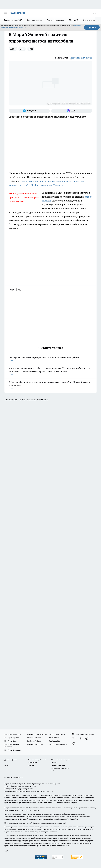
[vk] (12, 290)
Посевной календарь (56, 20)
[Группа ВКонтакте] (74, 738)
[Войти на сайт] (94, 13)
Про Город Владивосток (58, 744)
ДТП (22, 49)
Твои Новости (54, 738)
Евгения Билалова (81, 58)
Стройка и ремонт (35, 20)
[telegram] (21, 290)
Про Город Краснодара (13, 750)
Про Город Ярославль (57, 734)
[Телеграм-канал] (29, 111)
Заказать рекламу (90, 20)
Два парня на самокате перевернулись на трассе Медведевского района (50, 359)
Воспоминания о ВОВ (13, 20)
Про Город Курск (11, 741)
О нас (7, 766)
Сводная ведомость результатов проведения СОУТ (60, 768)
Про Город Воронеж (12, 738)
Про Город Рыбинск (34, 741)
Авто (13, 49)
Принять (92, 27)
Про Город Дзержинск (35, 744)
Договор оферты (11, 760)
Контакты (31, 766)
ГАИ (31, 49)
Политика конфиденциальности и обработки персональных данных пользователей (35, 823)
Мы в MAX (73, 20)
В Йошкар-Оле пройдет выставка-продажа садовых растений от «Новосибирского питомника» (50, 386)
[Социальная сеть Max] (72, 111)
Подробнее (74, 819)
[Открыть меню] (6, 13)
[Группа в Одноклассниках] (80, 738)
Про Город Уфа (55, 741)
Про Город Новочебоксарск (37, 734)
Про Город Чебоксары (13, 734)
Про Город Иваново (34, 738)
